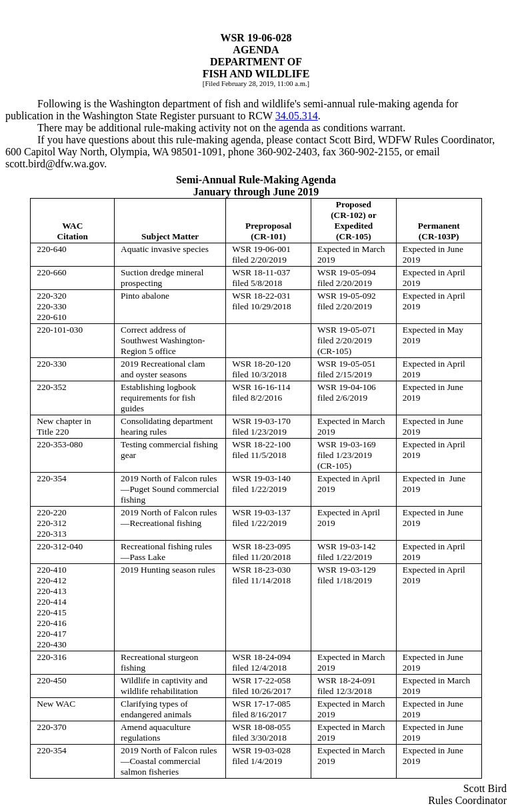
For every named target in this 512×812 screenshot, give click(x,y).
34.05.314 (297, 116)
